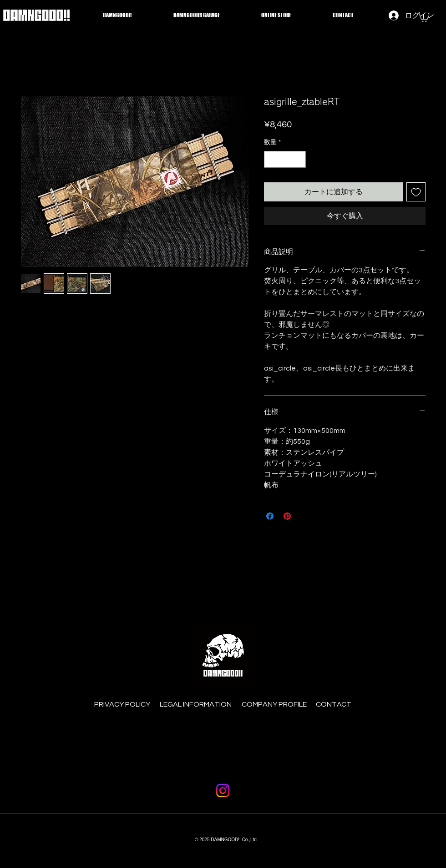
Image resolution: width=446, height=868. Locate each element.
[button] (423, 17)
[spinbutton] (285, 159)
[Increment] (299, 159)
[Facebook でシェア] (270, 516)
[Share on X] (304, 516)
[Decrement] (271, 159)
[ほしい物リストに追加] (416, 192)
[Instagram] (223, 790)
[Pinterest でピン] (287, 516)
